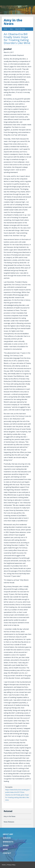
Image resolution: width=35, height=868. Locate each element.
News (11, 29)
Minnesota (8, 842)
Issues (6, 846)
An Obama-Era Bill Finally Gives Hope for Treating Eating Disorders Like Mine (17, 38)
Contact (7, 853)
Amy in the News (13, 22)
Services (7, 838)
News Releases (9, 822)
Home (5, 29)
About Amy (8, 834)
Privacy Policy (11, 865)
